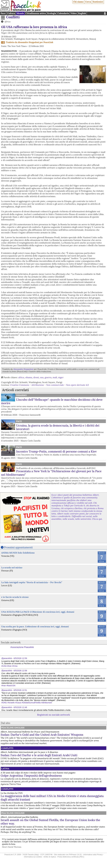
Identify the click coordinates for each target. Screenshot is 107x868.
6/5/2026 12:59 (20, 658)
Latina (5, 769)
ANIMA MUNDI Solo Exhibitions (18, 553)
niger (61, 377)
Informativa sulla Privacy (93, 855)
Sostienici (98, 2)
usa (42, 377)
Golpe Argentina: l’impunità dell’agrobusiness (31, 776)
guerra (48, 377)
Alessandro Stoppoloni (28, 42)
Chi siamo (78, 2)
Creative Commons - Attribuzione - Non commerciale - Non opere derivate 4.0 (49, 385)
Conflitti (13, 17)
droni (36, 377)
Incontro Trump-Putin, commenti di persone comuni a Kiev (56, 451)
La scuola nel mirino (12, 567)
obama (29, 377)
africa (21, 377)
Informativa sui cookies (33, 857)
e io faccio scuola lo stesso (15, 597)
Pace (3, 13)
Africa (7, 22)
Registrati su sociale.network (53, 715)
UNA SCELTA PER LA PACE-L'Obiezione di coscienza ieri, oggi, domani (38, 612)
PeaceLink (48, 42)
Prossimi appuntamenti (18, 547)
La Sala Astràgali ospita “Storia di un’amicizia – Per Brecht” (32, 582)
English (82, 13)
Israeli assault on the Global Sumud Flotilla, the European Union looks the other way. (50, 822)
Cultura (11, 13)
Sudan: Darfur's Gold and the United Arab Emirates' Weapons (42, 735)
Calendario (63, 13)
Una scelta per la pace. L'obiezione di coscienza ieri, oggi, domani (35, 626)
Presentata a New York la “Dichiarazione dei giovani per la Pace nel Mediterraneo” (51, 473)
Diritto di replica (50, 857)
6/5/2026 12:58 (20, 671)
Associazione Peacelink (22, 647)
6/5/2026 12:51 (20, 690)
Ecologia (52, 13)
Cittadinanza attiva (36, 13)
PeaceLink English (13, 728)
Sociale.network (11, 642)
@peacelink (7, 658)
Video (74, 13)
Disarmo (21, 395)
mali (55, 377)
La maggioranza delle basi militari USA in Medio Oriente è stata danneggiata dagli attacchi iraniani (52, 798)
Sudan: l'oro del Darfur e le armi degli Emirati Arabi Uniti (39, 755)
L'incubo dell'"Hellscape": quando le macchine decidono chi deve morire (52, 401)
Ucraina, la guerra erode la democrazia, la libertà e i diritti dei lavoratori (58, 427)
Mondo (20, 13)
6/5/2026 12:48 (20, 707)
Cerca (88, 2)
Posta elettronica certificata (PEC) (71, 857)
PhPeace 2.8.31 (75, 855)
